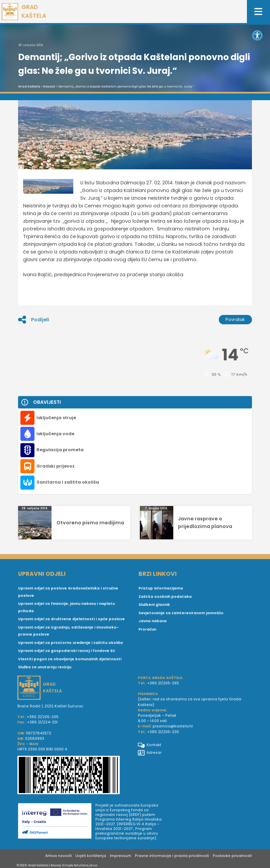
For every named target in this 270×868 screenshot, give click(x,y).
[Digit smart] (57, 822)
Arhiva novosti (59, 856)
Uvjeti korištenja (91, 856)
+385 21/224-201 (42, 722)
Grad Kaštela (29, 86)
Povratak (235, 319)
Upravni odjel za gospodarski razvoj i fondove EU (67, 651)
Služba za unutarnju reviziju (45, 667)
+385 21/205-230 (163, 732)
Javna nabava (153, 621)
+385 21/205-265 (163, 683)
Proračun (147, 629)
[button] (257, 35)
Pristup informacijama (161, 588)
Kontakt (150, 745)
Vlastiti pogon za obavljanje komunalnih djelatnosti (70, 659)
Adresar (150, 753)
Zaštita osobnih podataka (165, 597)
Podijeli (33, 320)
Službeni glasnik (154, 605)
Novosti (49, 86)
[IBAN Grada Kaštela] (75, 776)
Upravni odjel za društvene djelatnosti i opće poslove (71, 619)
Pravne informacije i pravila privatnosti (172, 856)
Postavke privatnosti (232, 856)
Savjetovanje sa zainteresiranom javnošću (181, 613)
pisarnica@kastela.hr (173, 726)
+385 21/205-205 (43, 717)
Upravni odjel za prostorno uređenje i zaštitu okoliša (70, 643)
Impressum (120, 856)
